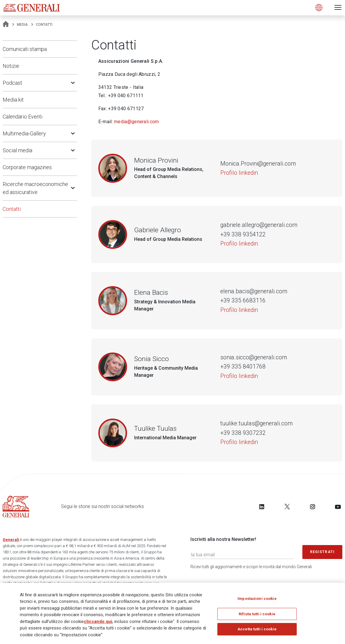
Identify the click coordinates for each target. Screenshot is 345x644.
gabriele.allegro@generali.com (259, 225)
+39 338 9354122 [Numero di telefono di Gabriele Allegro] (243, 234)
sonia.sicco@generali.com (254, 357)
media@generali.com (136, 122)
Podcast (12, 83)
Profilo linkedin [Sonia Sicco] (239, 376)
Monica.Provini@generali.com (258, 164)
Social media (17, 150)
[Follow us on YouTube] (338, 507)
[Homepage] (6, 25)
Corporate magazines (27, 167)
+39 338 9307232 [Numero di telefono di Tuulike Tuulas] (243, 433)
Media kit (13, 100)
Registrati (322, 552)
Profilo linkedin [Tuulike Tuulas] (239, 442)
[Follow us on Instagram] (312, 507)
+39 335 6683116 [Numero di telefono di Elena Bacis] (243, 301)
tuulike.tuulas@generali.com (256, 423)
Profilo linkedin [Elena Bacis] (239, 310)
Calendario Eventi (23, 117)
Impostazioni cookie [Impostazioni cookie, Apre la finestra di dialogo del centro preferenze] (257, 602)
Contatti (12, 209)
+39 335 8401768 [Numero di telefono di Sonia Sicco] (243, 367)
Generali (11, 540)
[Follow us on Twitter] (287, 507)
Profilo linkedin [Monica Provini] (239, 173)
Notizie (11, 66)
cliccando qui (98, 624)
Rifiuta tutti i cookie (257, 617)
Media (22, 25)
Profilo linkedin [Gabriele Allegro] (239, 244)
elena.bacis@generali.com (254, 291)
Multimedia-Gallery (24, 133)
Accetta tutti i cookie (257, 632)
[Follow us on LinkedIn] (262, 507)
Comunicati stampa (25, 49)
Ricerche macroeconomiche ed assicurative (35, 188)
